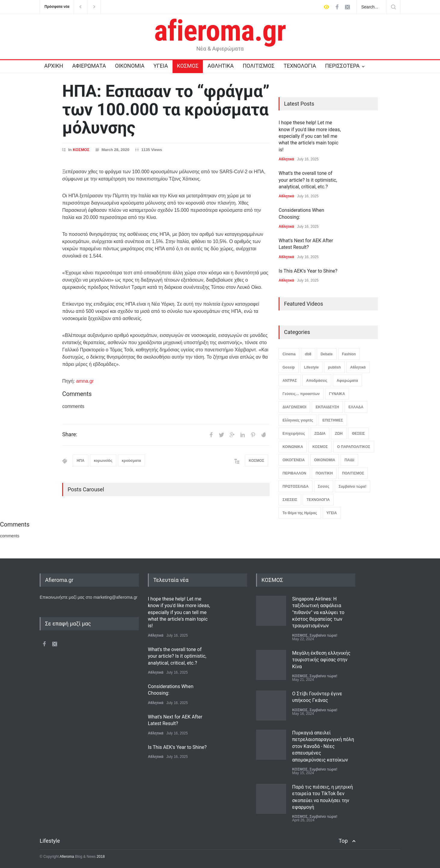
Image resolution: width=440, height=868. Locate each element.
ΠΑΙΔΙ (349, 460)
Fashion (349, 354)
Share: (70, 434)
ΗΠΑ (81, 461)
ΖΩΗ (339, 434)
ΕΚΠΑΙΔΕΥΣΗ (327, 407)
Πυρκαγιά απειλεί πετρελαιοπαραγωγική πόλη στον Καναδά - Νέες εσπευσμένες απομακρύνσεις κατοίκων (323, 746)
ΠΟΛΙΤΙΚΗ (324, 473)
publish (334, 367)
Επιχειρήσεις (294, 434)
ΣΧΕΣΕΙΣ (290, 500)
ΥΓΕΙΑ (161, 66)
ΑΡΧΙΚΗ (54, 66)
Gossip (289, 367)
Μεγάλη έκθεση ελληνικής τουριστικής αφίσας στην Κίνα (321, 660)
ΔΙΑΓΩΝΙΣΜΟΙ (294, 407)
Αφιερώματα (347, 381)
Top (343, 841)
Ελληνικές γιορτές (298, 420)
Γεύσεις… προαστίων (301, 394)
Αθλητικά (286, 159)
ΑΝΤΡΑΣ (290, 381)
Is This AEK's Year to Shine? (308, 271)
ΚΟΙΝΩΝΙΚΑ (293, 447)
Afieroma (67, 857)
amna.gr (85, 381)
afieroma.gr (220, 31)
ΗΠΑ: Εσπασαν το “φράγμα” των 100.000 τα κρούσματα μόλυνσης (166, 109)
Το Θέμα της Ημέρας (300, 513)
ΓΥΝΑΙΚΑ (337, 394)
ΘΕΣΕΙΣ (358, 434)
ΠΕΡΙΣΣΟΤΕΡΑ (342, 66)
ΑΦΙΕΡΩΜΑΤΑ (89, 66)
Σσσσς (324, 487)
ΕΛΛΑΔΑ (356, 407)
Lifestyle (312, 367)
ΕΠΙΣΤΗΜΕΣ (333, 420)
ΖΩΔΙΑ (320, 434)
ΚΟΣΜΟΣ (188, 66)
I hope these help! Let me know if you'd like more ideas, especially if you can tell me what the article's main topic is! (310, 136)
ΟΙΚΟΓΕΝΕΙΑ (294, 460)
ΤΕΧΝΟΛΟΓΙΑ (300, 66)
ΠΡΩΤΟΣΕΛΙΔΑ (296, 487)
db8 (308, 354)
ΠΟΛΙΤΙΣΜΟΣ (259, 66)
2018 (100, 857)
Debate (327, 354)
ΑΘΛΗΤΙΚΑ (220, 66)
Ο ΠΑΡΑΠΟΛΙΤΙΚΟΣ (354, 447)
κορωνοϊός (103, 461)
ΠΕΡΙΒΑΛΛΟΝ (294, 473)
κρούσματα (131, 461)
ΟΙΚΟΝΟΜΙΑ (130, 66)
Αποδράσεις (317, 381)
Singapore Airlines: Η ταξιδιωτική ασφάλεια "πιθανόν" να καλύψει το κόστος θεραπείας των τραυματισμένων (318, 612)
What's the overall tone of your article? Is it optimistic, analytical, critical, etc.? (308, 180)
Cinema (289, 354)
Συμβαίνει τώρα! (353, 487)
